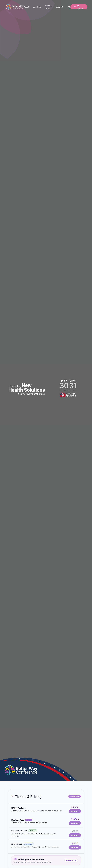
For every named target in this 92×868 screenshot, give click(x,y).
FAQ (69, 7)
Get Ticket (75, 811)
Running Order (49, 7)
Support (59, 7)
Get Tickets (79, 7)
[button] (46, 809)
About (26, 7)
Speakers (37, 7)
